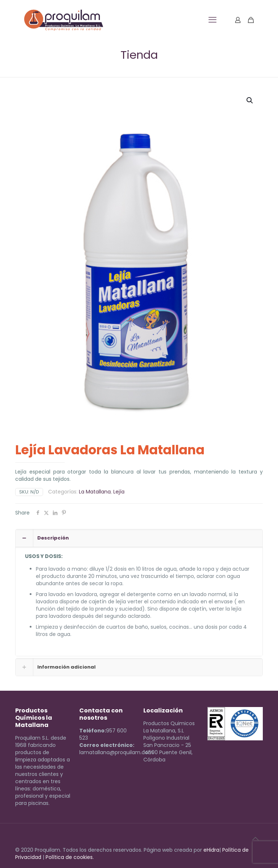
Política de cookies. (70, 857)
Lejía (119, 492)
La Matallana (95, 492)
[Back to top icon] (255, 839)
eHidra (211, 850)
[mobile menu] (212, 20)
